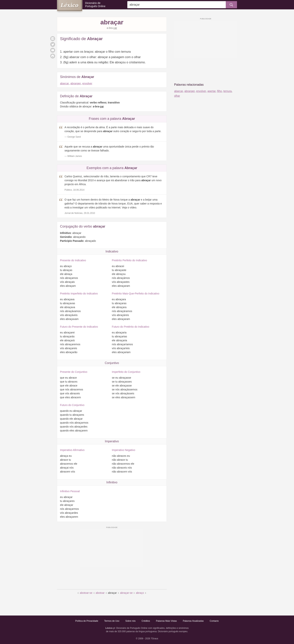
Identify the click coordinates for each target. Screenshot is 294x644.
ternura (227, 91)
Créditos (146, 621)
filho (220, 91)
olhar (177, 96)
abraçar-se (126, 593)
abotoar (100, 593)
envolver (87, 83)
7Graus (154, 639)
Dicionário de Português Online (95, 5)
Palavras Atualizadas (193, 621)
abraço (140, 593)
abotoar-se (86, 593)
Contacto (214, 621)
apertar (211, 91)
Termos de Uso (112, 621)
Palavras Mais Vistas (166, 621)
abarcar (64, 83)
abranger (76, 83)
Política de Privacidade (87, 621)
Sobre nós (130, 621)
